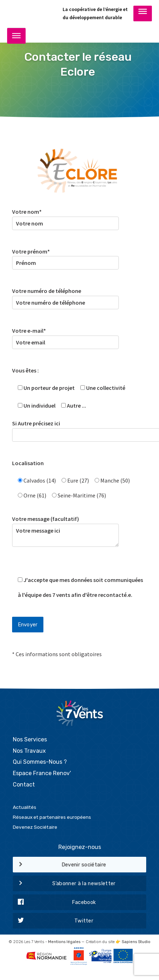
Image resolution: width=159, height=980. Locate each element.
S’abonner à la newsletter (64, 884)
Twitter (53, 921)
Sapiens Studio (136, 942)
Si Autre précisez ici (80, 429)
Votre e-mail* (65, 336)
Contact (24, 785)
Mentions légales (64, 942)
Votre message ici (65, 535)
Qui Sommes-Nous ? (40, 762)
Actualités (25, 807)
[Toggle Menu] (143, 13)
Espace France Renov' (42, 773)
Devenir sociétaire (60, 865)
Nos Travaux (29, 751)
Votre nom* (65, 217)
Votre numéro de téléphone (65, 297)
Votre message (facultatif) (65, 536)
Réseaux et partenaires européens (52, 817)
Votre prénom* (65, 257)
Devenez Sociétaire (35, 827)
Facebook (54, 903)
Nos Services (30, 739)
